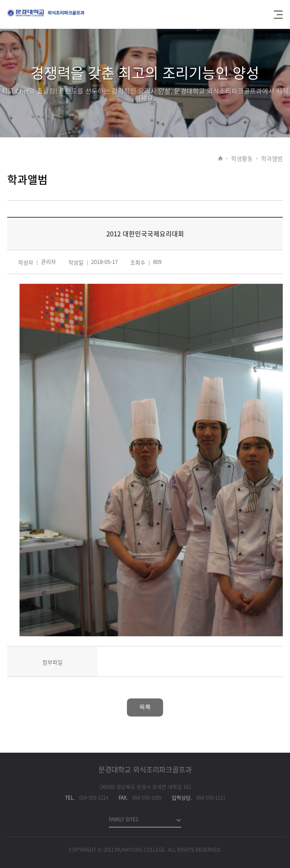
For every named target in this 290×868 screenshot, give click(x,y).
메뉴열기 (278, 15)
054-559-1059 (147, 798)
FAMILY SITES (124, 819)
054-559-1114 (94, 798)
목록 (145, 707)
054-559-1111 (211, 798)
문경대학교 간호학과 (46, 17)
